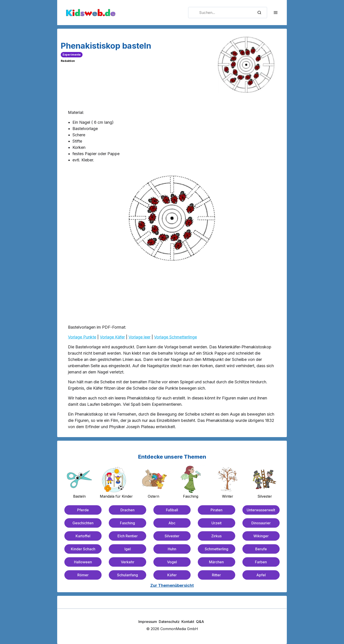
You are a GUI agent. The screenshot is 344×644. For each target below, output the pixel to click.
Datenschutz (169, 622)
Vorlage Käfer (112, 337)
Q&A (200, 622)
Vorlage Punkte (82, 337)
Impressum (148, 622)
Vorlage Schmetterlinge (175, 337)
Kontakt (188, 622)
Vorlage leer (139, 337)
